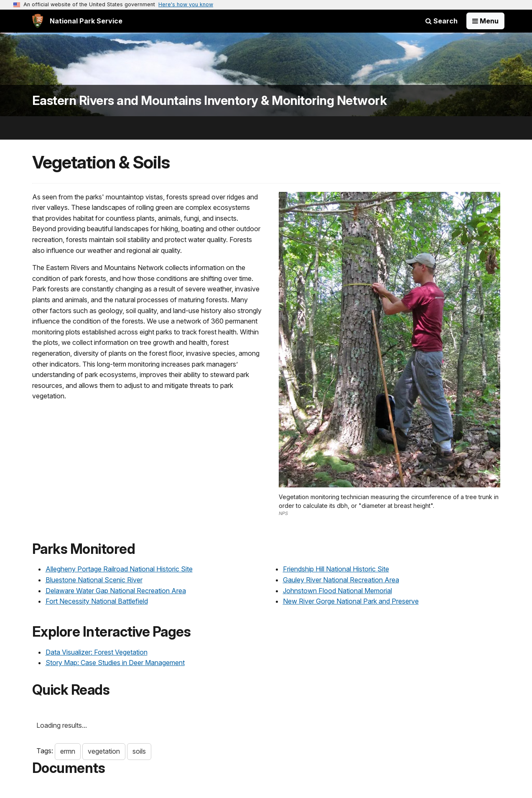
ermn (68, 751)
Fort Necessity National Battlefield (97, 601)
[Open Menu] (485, 21)
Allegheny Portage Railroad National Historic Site (119, 569)
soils (139, 751)
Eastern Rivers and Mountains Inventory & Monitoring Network (210, 101)
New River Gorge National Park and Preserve (351, 601)
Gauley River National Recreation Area (341, 580)
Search (442, 21)
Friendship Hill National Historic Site (336, 569)
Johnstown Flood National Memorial (337, 591)
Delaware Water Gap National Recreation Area (116, 591)
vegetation (104, 751)
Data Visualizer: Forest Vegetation (97, 652)
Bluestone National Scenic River (94, 580)
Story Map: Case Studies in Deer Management (115, 663)
